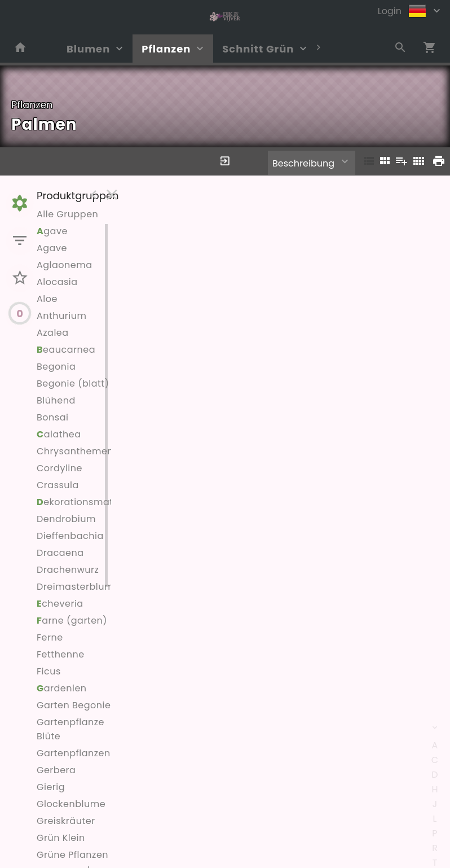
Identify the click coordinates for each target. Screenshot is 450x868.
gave (52, 231)
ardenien (62, 688)
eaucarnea (66, 350)
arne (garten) (72, 621)
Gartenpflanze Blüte (70, 729)
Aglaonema (65, 265)
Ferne (50, 637)
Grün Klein (61, 838)
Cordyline (59, 468)
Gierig (51, 787)
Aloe (47, 299)
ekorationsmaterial (85, 502)
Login (390, 11)
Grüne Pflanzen (72, 855)
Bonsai (52, 417)
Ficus (49, 671)
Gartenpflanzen (74, 753)
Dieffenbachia (70, 536)
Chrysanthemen (75, 451)
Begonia (56, 367)
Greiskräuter (66, 821)
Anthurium (61, 316)
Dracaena (60, 553)
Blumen (88, 49)
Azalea (53, 333)
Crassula (58, 485)
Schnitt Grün (258, 49)
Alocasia (57, 282)
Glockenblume (71, 804)
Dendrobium (66, 519)
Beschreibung (303, 163)
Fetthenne (61, 654)
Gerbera (56, 770)
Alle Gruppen (67, 214)
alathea (59, 434)
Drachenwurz (68, 570)
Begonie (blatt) (73, 383)
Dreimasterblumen (81, 587)
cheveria (60, 604)
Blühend (56, 400)
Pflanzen (166, 49)
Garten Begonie (74, 705)
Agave (52, 248)
